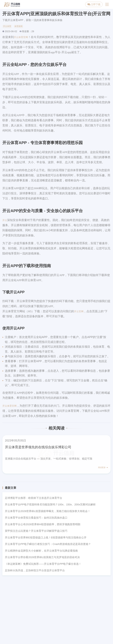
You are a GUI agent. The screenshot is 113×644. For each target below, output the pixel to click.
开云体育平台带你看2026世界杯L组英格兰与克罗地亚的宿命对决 (42, 558)
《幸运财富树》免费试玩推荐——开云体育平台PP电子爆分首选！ (43, 565)
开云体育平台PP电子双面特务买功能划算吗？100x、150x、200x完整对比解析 (50, 505)
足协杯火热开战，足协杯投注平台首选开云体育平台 (35, 571)
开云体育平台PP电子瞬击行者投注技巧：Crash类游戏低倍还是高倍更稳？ (48, 545)
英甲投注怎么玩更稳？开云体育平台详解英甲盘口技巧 (36, 532)
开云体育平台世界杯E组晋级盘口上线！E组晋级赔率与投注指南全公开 (46, 538)
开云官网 (80, 312)
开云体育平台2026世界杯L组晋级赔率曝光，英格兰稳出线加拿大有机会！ (48, 512)
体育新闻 (21, 27)
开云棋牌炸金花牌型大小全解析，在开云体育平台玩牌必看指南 (41, 551)
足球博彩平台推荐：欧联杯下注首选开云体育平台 (34, 499)
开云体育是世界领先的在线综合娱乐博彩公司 (45, 448)
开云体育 (8, 27)
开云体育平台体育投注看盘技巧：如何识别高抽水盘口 (36, 519)
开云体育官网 (22, 38)
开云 (5, 221)
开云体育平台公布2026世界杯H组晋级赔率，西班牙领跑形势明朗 (43, 525)
